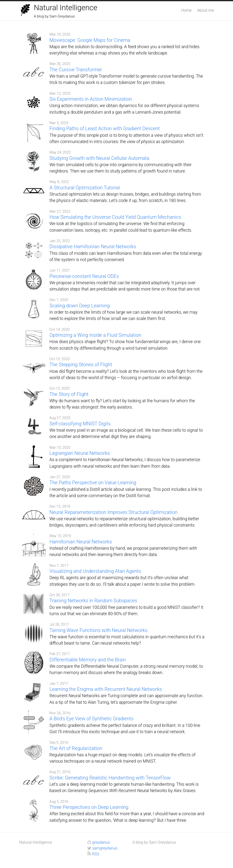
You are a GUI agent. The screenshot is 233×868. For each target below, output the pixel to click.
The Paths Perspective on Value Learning (93, 483)
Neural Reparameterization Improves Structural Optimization (113, 512)
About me (206, 10)
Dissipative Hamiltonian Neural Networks (93, 247)
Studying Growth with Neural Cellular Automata (99, 158)
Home (186, 10)
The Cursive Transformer (76, 70)
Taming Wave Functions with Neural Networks (98, 630)
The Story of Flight (69, 394)
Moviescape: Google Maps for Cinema (90, 40)
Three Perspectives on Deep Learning (89, 807)
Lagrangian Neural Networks (80, 453)
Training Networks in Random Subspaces (93, 601)
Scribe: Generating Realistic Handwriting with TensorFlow (110, 778)
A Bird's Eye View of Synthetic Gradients (91, 719)
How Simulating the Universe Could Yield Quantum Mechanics (115, 217)
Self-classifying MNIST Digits (80, 424)
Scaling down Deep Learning (80, 306)
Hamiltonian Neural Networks (81, 542)
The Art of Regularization (76, 748)
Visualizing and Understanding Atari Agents (95, 571)
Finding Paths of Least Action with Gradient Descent (105, 128)
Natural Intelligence (66, 8)
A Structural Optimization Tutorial (85, 188)
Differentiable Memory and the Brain (88, 660)
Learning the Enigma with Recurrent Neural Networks (106, 689)
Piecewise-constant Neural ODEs (84, 276)
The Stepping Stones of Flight (81, 365)
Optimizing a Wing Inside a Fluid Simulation (95, 335)
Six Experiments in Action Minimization (91, 99)
